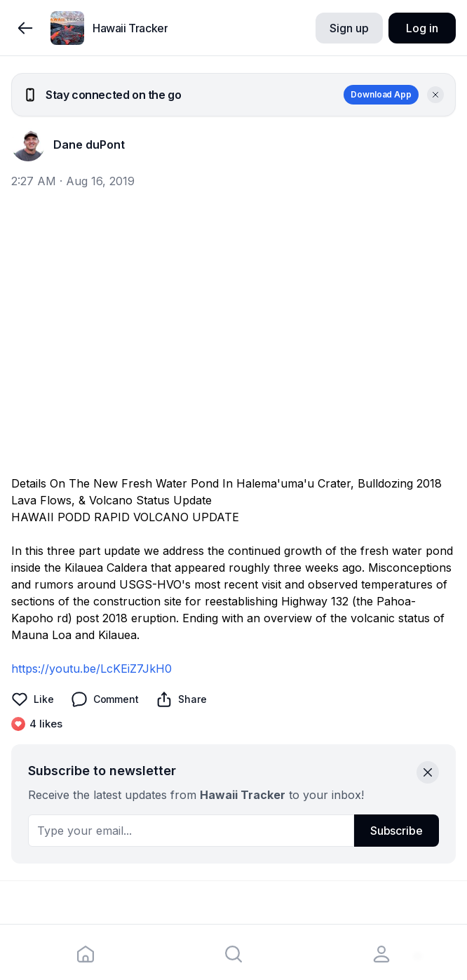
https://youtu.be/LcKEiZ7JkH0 (92, 669)
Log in (422, 28)
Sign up (349, 28)
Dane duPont (89, 145)
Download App (381, 94)
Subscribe (397, 831)
